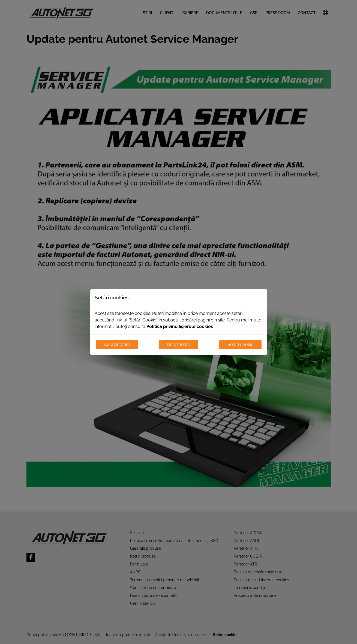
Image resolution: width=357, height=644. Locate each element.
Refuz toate (179, 344)
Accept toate (117, 344)
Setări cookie (240, 344)
